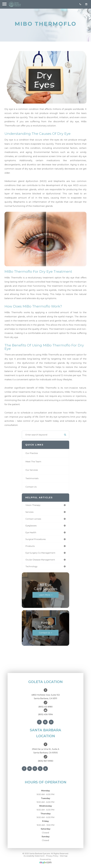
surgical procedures (36, 539)
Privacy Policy (52, 856)
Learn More (45, 595)
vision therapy (33, 505)
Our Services (32, 470)
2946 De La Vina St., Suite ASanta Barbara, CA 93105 (45, 751)
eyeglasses (31, 526)
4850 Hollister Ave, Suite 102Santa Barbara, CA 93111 (46, 697)
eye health (31, 532)
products (30, 546)
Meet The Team (33, 462)
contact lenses (33, 519)
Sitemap (64, 856)
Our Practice (32, 453)
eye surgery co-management (40, 553)
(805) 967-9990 (46, 761)
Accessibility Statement (34, 856)
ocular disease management (40, 560)
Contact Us (31, 487)
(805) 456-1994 (46, 714)
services (30, 512)
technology (31, 566)
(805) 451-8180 (45, 707)
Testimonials (32, 478)
